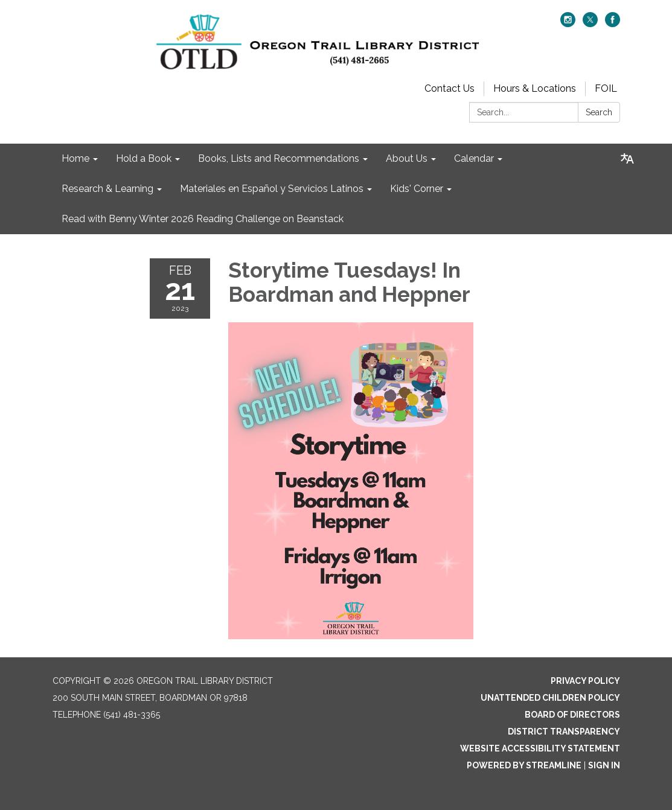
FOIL (606, 88)
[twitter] (590, 24)
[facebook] (613, 24)
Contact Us (450, 88)
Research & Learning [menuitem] (107, 189)
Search (599, 112)
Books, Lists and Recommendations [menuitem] (279, 158)
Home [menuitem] (75, 158)
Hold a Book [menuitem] (144, 158)
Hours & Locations (535, 88)
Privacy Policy (585, 681)
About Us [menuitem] (407, 158)
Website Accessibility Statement (540, 748)
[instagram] (568, 24)
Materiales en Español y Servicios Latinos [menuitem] (272, 189)
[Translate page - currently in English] (627, 159)
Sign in (604, 765)
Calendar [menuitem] (474, 158)
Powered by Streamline (524, 765)
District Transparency (564, 732)
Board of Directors (572, 715)
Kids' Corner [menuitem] (417, 189)
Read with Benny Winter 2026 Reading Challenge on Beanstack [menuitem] (203, 219)
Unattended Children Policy (550, 698)
